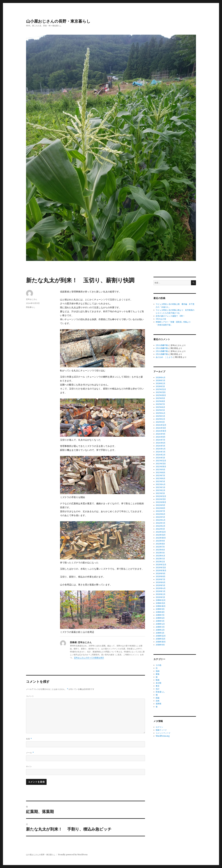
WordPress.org (163, 736)
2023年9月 (160, 470)
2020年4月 (161, 588)
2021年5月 (160, 553)
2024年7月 (160, 440)
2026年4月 (161, 378)
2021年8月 (160, 544)
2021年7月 (160, 547)
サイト (29, 766)
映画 (158, 680)
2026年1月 (160, 386)
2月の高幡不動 (162, 345)
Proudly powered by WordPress (73, 855)
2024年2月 (161, 455)
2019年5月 (160, 621)
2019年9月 (160, 609)
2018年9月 (160, 645)
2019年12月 (161, 600)
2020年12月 (161, 565)
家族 (158, 674)
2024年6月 (161, 443)
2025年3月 (160, 416)
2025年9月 (160, 398)
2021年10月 (161, 538)
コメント (30, 696)
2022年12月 (161, 496)
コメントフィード (163, 733)
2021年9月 (160, 541)
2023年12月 (161, 461)
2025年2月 (160, 419)
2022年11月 (161, 499)
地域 (158, 671)
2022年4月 (161, 520)
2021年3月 (160, 559)
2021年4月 (160, 556)
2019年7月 (160, 615)
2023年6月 (160, 478)
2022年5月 (160, 517)
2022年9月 (160, 505)
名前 (29, 739)
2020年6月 (161, 582)
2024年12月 (161, 425)
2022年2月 (160, 526)
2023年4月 (161, 484)
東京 (158, 686)
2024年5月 (160, 446)
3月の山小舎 (161, 319)
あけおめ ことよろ (164, 357)
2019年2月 (160, 630)
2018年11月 (161, 639)
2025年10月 (161, 395)
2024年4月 (161, 449)
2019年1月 (160, 633)
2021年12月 (161, 532)
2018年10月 (161, 642)
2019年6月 (160, 618)
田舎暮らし (31, 307)
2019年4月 (160, 624)
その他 (159, 665)
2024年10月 (161, 431)
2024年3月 (161, 452)
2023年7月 (160, 476)
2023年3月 (160, 487)
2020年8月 (161, 576)
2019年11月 (160, 603)
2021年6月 (160, 550)
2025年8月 (160, 401)
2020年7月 (160, 579)
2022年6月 (160, 514)
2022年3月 (160, 523)
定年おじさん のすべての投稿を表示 (89, 658)
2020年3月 (161, 591)
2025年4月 (160, 413)
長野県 (159, 704)
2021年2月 (160, 562)
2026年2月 (160, 383)
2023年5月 (160, 481)
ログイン (159, 727)
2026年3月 (160, 380)
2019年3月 (160, 627)
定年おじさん (32, 299)
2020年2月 (161, 594)
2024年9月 (161, 434)
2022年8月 (160, 508)
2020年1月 (160, 597)
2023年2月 (160, 490)
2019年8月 (160, 612)
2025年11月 (161, 392)
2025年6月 (160, 407)
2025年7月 (160, 404)
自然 (158, 701)
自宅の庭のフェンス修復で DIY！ (170, 316)
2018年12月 (161, 636)
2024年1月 (160, 458)
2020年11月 (161, 568)
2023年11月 (161, 464)
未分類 (159, 683)
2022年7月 (160, 511)
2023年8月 (160, 473)
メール (30, 753)
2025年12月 (161, 389)
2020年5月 (160, 585)
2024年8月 (161, 437)
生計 (158, 689)
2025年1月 (160, 422)
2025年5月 (160, 410)
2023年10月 (161, 467)
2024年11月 (161, 428)
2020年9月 (161, 574)
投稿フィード (161, 730)
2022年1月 (160, 529)
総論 (158, 698)
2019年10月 (161, 606)
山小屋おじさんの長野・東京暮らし (58, 21)
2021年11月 (161, 535)
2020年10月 (161, 571)
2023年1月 (160, 493)
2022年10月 (161, 502)
